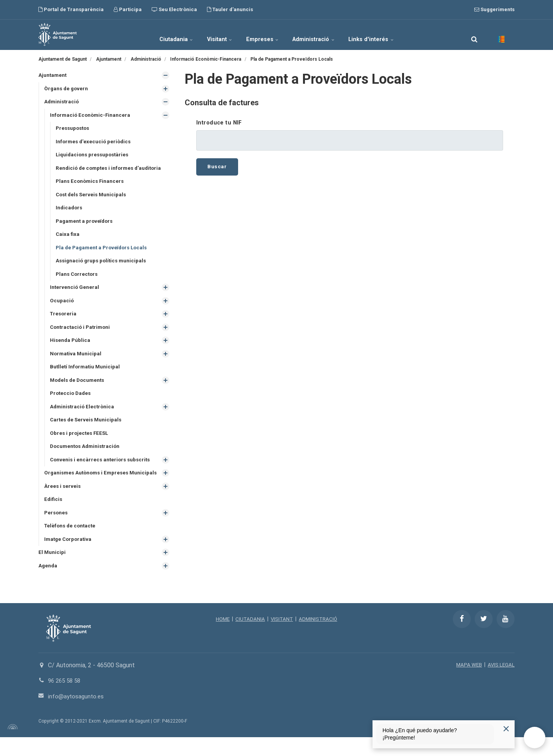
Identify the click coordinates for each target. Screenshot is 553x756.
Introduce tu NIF (219, 123)
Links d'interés (387, 35)
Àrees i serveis (63, 503)
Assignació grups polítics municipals (103, 266)
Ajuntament (53, 75)
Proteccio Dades (72, 402)
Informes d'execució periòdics (95, 143)
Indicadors (70, 211)
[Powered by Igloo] (12, 746)
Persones (57, 530)
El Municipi (52, 571)
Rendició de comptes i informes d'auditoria (111, 171)
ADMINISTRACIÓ (319, 638)
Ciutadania (161, 35)
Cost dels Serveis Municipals (93, 198)
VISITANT (282, 638)
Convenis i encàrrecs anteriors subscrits (102, 470)
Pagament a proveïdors (86, 225)
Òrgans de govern (67, 89)
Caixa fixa (68, 239)
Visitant (212, 35)
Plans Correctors (78, 279)
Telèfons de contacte (71, 544)
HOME (221, 638)
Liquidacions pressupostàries (94, 157)
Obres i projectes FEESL (80, 443)
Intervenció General (75, 293)
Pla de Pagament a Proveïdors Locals (104, 252)
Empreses (263, 35)
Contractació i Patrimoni (82, 334)
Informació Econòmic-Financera (91, 116)
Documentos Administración (87, 456)
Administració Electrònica (83, 415)
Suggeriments (494, 9)
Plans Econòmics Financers (91, 184)
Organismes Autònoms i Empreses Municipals (89, 486)
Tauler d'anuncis (230, 9)
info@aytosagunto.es (77, 715)
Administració (322, 35)
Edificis (54, 516)
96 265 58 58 (66, 699)
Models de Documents (79, 388)
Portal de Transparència (71, 9)
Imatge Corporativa (69, 557)
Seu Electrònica (174, 9)
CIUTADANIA (249, 638)
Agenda (48, 584)
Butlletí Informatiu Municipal (86, 375)
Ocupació (62, 307)
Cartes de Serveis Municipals (87, 429)
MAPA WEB (468, 683)
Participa (128, 9)
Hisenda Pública (71, 347)
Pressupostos (74, 130)
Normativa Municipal (76, 361)
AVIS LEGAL (501, 683)
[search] (474, 35)
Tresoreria (64, 320)
